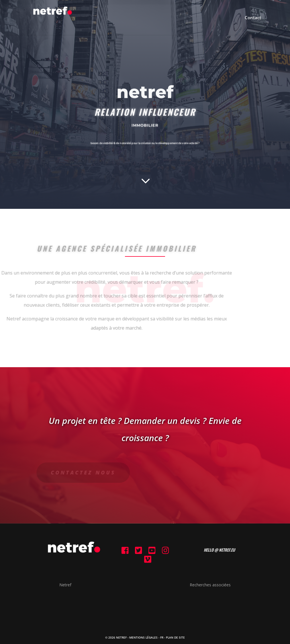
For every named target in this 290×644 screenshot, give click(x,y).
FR (162, 637)
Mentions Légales (143, 637)
